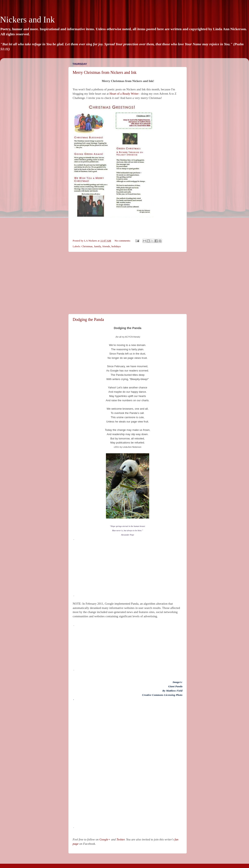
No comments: (123, 241)
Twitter (120, 839)
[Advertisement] (128, 283)
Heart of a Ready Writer (124, 94)
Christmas (87, 246)
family (98, 246)
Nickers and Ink (27, 20)
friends (106, 246)
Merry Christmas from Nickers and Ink (105, 72)
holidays (116, 246)
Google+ (105, 839)
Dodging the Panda (88, 319)
